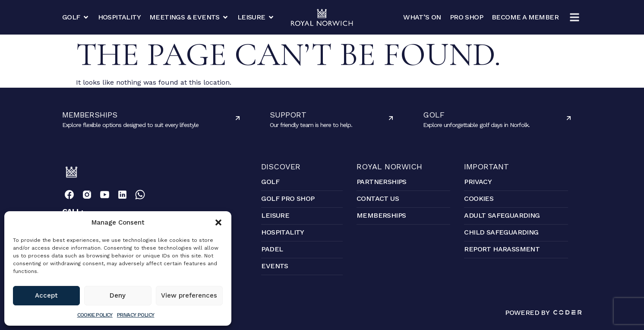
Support (288, 115)
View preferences (189, 295)
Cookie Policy (95, 315)
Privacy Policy (136, 315)
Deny (118, 295)
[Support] (391, 118)
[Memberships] (238, 118)
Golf (434, 115)
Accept (46, 295)
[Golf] (569, 118)
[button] (218, 222)
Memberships (90, 115)
